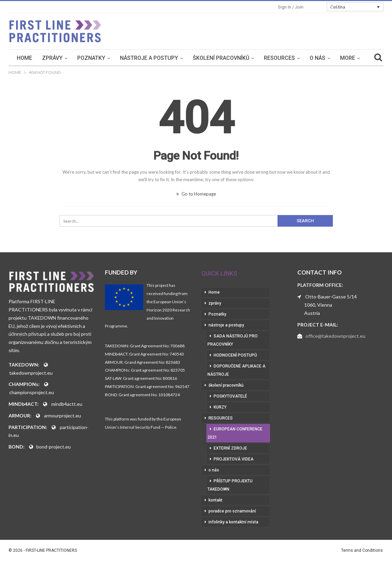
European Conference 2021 (235, 433)
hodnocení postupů (235, 355)
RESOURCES (279, 58)
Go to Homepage (196, 194)
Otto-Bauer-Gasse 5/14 (331, 297)
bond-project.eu (53, 447)
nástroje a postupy (149, 58)
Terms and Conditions (362, 550)
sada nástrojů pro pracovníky (233, 340)
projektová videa (234, 459)
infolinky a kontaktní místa (233, 522)
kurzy (220, 407)
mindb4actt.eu (67, 404)
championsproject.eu (32, 392)
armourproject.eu (63, 416)
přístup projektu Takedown (230, 485)
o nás (317, 58)
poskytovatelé (230, 396)
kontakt (215, 500)
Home (24, 58)
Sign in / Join (291, 7)
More (348, 58)
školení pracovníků (221, 58)
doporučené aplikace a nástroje (236, 370)
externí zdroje (230, 448)
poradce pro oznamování (232, 511)
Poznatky (91, 58)
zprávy (52, 58)
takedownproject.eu (31, 373)
